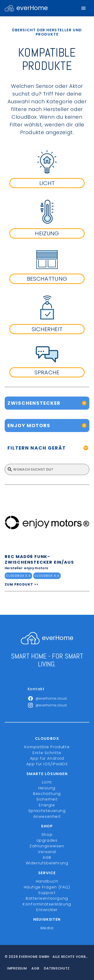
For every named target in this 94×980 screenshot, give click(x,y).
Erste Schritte (47, 753)
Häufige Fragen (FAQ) (47, 887)
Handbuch (47, 881)
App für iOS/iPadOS (47, 764)
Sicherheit (47, 799)
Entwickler (47, 910)
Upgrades (47, 840)
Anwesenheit (47, 817)
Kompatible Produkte (47, 747)
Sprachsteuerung (47, 811)
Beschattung (47, 794)
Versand (47, 852)
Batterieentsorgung (47, 898)
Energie (47, 805)
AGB (47, 857)
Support (47, 893)
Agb (35, 968)
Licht (47, 782)
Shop (47, 835)
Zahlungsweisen (47, 846)
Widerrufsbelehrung (47, 863)
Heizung (47, 788)
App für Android (47, 758)
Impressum (17, 968)
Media (47, 928)
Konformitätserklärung (47, 904)
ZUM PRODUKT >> (22, 584)
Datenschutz (57, 968)
